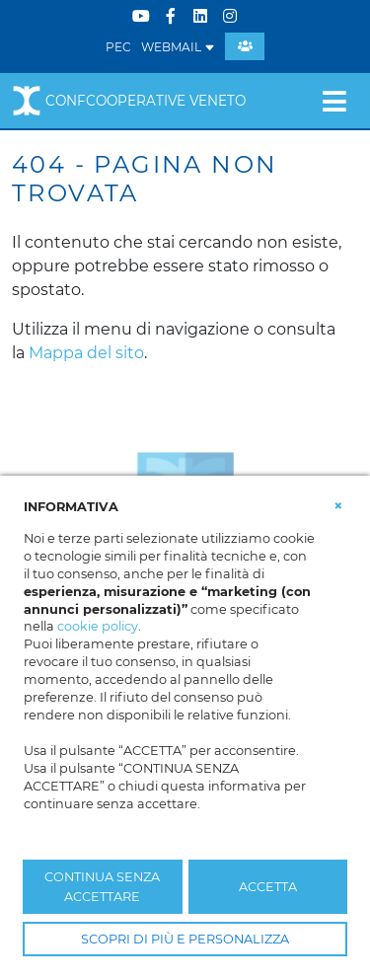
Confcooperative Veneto (129, 101)
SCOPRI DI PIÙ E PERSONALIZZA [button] (185, 939)
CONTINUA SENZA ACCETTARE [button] (102, 886)
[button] (338, 505)
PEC (118, 47)
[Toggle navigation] (334, 101)
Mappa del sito (86, 353)
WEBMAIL (178, 47)
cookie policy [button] (98, 626)
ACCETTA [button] (268, 887)
